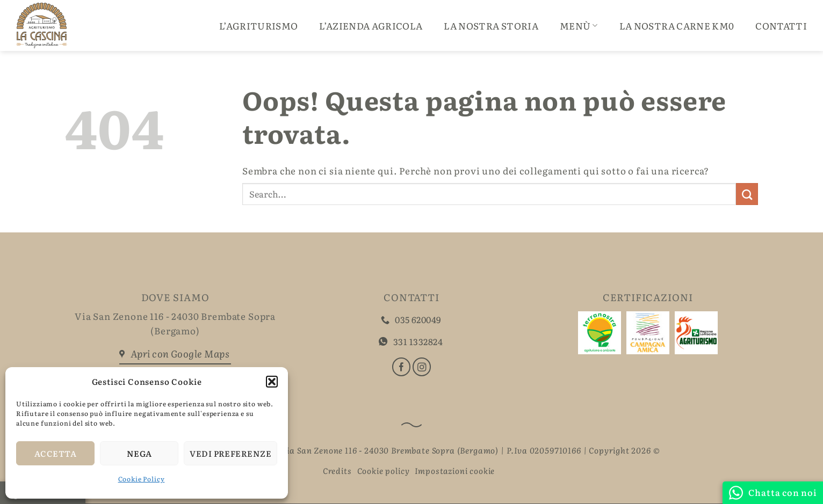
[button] (272, 382)
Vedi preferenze (230, 453)
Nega (139, 453)
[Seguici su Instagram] (422, 367)
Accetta (55, 453)
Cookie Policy (142, 479)
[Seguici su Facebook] (401, 367)
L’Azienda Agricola (371, 25)
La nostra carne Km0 (677, 25)
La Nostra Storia (491, 25)
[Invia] (747, 194)
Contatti (781, 25)
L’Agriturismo (258, 25)
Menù (579, 25)
